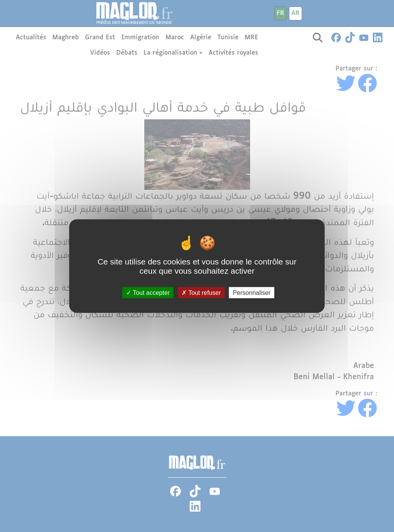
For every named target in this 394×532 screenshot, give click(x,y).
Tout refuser (201, 292)
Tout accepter (148, 292)
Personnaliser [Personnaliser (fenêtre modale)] (252, 292)
